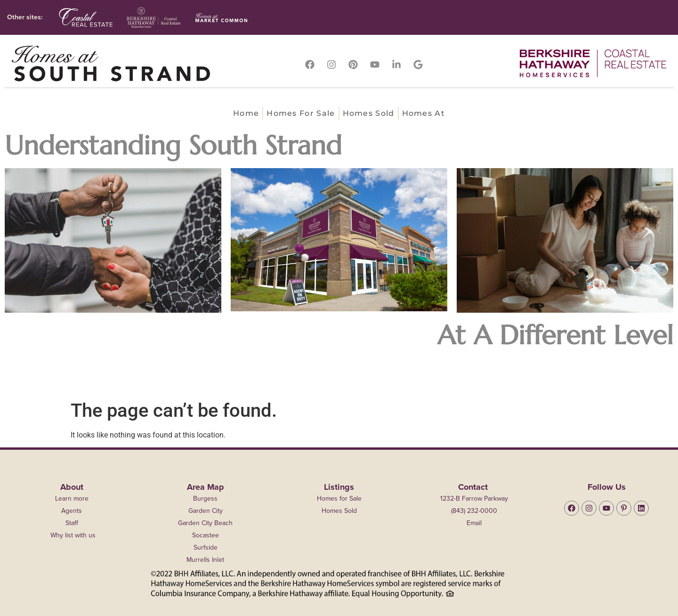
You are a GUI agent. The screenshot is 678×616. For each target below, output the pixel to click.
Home (246, 113)
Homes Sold (369, 113)
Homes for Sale (301, 113)
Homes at (424, 113)
